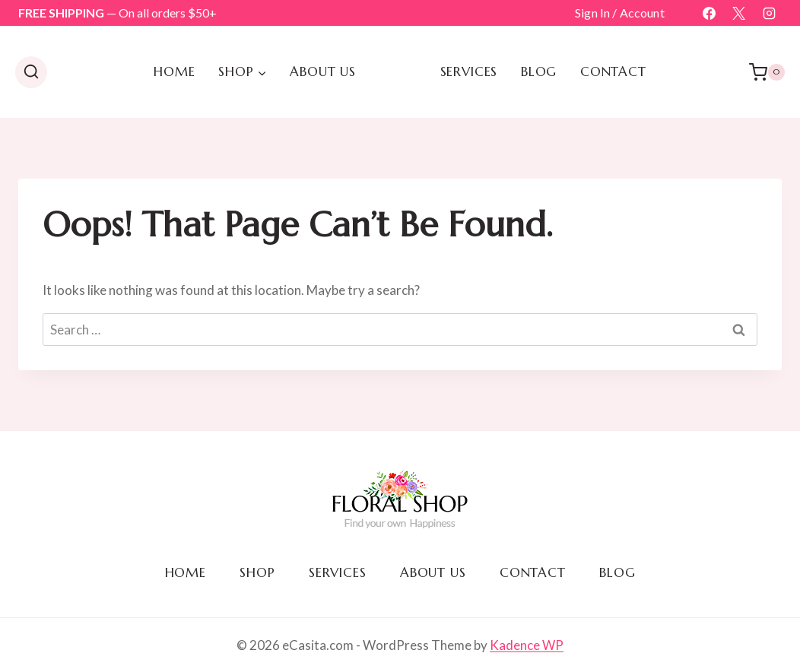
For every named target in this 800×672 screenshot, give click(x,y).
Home (174, 71)
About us (323, 71)
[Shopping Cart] (767, 72)
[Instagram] (769, 13)
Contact (613, 71)
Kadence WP (527, 645)
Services (469, 71)
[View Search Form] (31, 72)
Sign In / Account (620, 13)
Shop (257, 572)
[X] (739, 13)
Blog (539, 71)
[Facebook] (710, 13)
